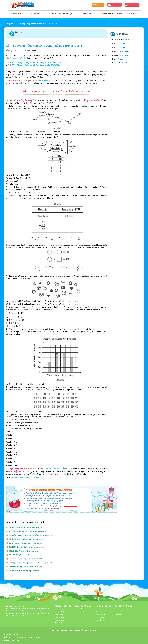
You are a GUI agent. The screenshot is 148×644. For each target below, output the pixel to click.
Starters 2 (115, 47)
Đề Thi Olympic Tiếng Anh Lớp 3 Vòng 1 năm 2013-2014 (35, 65)
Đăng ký (115, 5)
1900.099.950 (14, 640)
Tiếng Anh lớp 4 (124, 55)
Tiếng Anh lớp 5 (123, 59)
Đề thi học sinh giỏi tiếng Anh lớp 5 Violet (23, 571)
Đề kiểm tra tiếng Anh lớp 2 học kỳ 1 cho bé (24, 543)
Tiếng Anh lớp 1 (124, 43)
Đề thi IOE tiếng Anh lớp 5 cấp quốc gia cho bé (25, 555)
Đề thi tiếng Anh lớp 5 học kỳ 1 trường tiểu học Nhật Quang (29, 535)
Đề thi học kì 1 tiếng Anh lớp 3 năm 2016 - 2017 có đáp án (28, 563)
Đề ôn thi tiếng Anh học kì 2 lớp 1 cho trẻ (23, 551)
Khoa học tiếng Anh (83, 606)
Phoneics (128, 63)
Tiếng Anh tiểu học (63, 606)
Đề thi (19, 33)
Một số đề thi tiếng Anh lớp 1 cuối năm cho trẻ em (26, 531)
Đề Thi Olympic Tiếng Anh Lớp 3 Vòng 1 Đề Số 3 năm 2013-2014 (37, 24)
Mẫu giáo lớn (117, 39)
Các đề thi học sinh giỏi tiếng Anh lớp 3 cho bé (25, 539)
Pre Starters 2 (126, 39)
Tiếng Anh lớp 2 (124, 47)
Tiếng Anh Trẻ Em (122, 34)
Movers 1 (115, 51)
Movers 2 (115, 55)
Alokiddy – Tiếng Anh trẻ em (15, 606)
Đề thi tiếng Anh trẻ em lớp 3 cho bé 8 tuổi (27, 477)
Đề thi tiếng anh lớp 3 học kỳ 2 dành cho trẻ (24, 567)
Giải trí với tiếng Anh (124, 606)
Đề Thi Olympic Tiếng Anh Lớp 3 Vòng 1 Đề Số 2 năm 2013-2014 (39, 63)
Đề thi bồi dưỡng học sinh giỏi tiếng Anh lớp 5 (24, 527)
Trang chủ (10, 24)
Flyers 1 (115, 59)
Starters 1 (115, 43)
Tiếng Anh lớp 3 (124, 51)
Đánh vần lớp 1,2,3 (118, 63)
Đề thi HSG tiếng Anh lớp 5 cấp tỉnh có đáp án (24, 547)
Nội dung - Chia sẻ (103, 606)
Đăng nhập (132, 5)
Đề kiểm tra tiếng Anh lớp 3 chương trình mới (24, 559)
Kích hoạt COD (98, 5)
